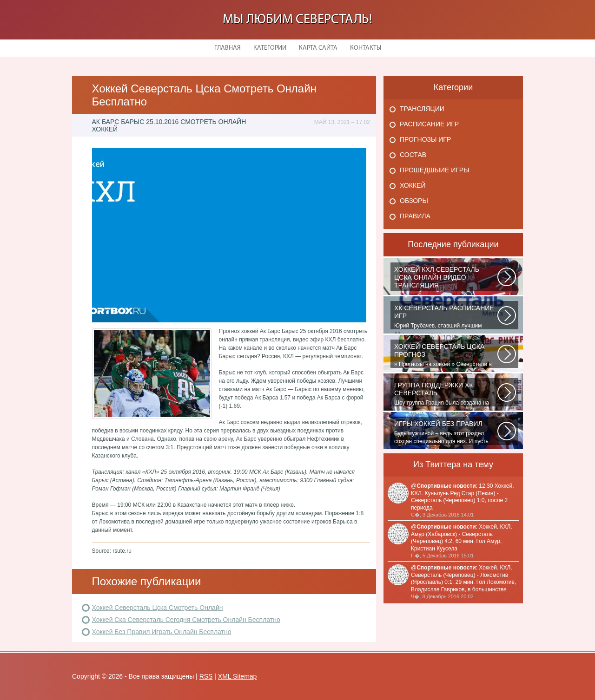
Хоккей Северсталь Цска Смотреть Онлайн (158, 608)
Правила (415, 216)
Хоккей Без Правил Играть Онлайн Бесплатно (162, 632)
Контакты (366, 48)
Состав (413, 155)
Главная (228, 48)
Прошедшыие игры (435, 170)
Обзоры (414, 201)
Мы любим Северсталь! (297, 20)
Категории (270, 48)
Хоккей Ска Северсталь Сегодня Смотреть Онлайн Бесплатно (186, 620)
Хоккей (413, 185)
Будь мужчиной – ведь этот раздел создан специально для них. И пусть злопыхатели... (446, 432)
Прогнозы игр (425, 139)
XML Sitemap (238, 676)
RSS (206, 676)
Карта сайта (318, 48)
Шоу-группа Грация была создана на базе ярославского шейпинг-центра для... (446, 394)
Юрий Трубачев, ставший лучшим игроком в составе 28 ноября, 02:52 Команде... (446, 317)
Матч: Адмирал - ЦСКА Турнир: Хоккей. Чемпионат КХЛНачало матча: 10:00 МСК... (446, 278)
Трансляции (422, 109)
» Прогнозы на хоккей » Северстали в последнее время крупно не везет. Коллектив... (446, 355)
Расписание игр (429, 124)
